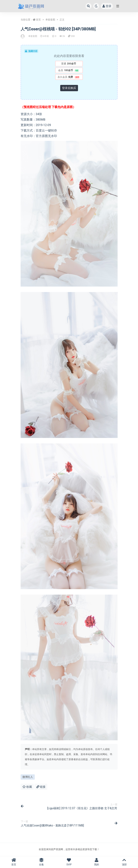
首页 (38, 20)
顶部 (124, 862)
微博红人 (28, 777)
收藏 (27, 787)
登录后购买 (69, 88)
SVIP (69, 862)
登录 (107, 6)
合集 (42, 862)
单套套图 (50, 20)
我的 (97, 862)
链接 (41, 787)
